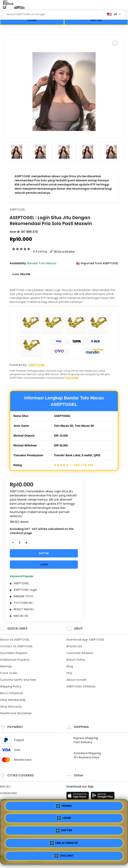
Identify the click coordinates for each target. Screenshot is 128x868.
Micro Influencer (12, 693)
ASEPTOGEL (17, 210)
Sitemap (6, 666)
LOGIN (32, 20)
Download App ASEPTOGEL (85, 640)
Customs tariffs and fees (18, 680)
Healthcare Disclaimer (16, 713)
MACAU (5, 786)
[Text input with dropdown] (54, 14)
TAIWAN (6, 813)
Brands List (74, 646)
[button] (115, 43)
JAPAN (5, 820)
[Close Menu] (4, 8)
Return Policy (76, 660)
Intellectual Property (15, 660)
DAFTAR (96, 20)
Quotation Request (14, 653)
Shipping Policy (11, 686)
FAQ (69, 673)
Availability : (18, 263)
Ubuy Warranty (11, 707)
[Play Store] (103, 797)
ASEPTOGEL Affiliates (81, 686)
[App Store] (78, 797)
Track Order (9, 673)
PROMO (34, 830)
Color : (21, 274)
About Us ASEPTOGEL (15, 640)
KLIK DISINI (72, 378)
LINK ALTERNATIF (94, 843)
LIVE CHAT (64, 856)
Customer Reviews (80, 653)
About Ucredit (76, 680)
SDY (3, 807)
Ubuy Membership (13, 700)
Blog (70, 666)
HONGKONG (9, 793)
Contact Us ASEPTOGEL (16, 646)
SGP (3, 800)
